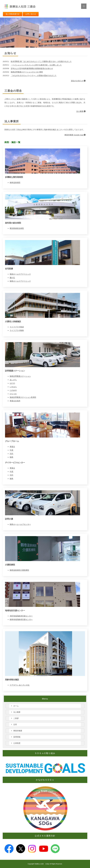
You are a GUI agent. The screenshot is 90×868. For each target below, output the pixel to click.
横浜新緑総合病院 (17, 228)
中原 (11, 450)
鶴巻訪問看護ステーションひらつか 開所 (27, 72)
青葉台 (12, 447)
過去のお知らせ (78, 81)
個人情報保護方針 (13, 14)
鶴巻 (11, 457)
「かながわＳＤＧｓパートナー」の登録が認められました (34, 75)
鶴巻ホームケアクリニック (20, 281)
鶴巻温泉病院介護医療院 (19, 570)
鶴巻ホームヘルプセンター (20, 524)
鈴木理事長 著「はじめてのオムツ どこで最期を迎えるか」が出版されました (41, 61)
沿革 (15, 724)
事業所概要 (18, 731)
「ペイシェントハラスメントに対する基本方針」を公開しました (36, 65)
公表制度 (17, 743)
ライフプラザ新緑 (17, 327)
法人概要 (81, 111)
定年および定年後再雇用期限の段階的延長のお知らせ (32, 68)
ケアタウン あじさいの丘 (20, 685)
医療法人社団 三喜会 (42, 864)
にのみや (13, 390)
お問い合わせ (31, 14)
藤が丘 (12, 278)
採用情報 (17, 737)
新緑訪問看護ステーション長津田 (23, 397)
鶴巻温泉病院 (15, 183)
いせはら (13, 387)
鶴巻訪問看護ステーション (20, 376)
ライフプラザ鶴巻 (17, 330)
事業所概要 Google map (75, 135)
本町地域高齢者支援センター (21, 616)
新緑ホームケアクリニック (20, 274)
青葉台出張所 (15, 401)
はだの (12, 383)
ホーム (16, 706)
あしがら (13, 380)
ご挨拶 (16, 718)
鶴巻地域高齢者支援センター (21, 619)
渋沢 (11, 454)
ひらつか (13, 394)
